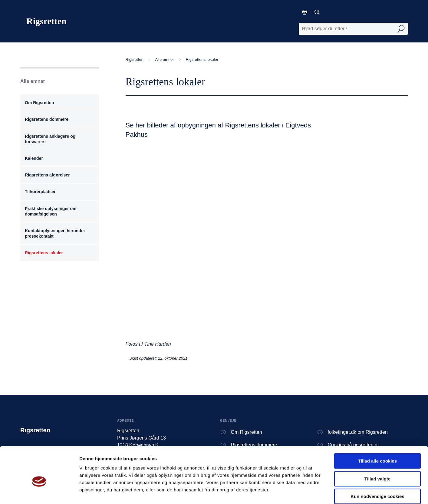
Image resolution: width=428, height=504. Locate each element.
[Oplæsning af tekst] (316, 12)
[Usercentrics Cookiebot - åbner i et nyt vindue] (39, 492)
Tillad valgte (377, 448)
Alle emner (166, 59)
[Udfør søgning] (401, 29)
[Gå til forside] (43, 21)
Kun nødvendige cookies (377, 465)
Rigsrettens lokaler (202, 59)
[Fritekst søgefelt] (353, 29)
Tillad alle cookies (377, 430)
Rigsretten (135, 59)
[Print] (305, 12)
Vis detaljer (315, 492)
